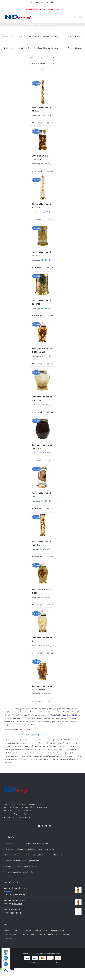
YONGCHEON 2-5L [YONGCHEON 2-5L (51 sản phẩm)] (26, 931)
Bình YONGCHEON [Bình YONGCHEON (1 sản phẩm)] (11, 931)
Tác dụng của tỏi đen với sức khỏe (19, 872)
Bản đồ (6, 952)
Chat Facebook (6, 965)
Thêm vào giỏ (38, 123)
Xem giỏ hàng (76, 36)
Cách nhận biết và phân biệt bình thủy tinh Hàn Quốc (27, 843)
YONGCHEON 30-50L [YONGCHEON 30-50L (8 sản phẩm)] (29, 935)
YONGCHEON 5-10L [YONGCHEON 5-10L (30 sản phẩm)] (41, 931)
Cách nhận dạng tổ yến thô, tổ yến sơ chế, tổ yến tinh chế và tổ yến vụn (34, 855)
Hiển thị (38, 64)
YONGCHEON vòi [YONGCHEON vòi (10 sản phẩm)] (10, 939)
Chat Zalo (6, 959)
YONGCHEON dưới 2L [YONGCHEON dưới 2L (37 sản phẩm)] (46, 935)
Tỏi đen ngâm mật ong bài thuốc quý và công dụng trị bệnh (29, 849)
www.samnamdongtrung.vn (53, 953)
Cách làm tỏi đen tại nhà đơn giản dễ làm (22, 861)
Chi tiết (51, 123)
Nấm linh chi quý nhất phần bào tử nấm (21, 866)
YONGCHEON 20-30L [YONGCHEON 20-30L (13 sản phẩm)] (12, 935)
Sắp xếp (37, 58)
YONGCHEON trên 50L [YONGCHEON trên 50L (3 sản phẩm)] (63, 935)
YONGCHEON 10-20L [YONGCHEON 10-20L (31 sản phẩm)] (57, 931)
